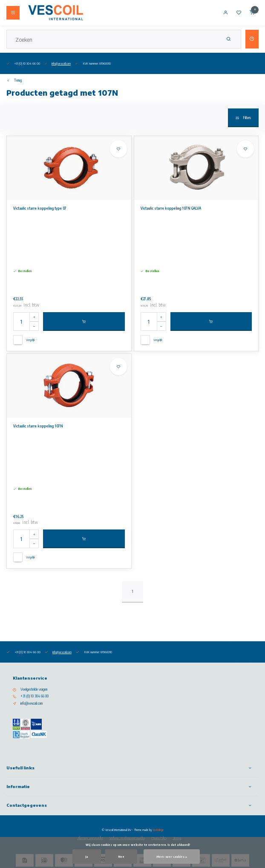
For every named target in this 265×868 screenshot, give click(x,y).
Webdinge (158, 830)
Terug (14, 80)
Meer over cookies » (172, 857)
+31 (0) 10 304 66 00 (35, 696)
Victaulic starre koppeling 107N (38, 426)
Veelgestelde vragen (34, 689)
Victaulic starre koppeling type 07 (40, 208)
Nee (121, 857)
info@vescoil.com (61, 63)
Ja (87, 857)
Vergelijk (30, 340)
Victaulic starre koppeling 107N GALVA (171, 208)
